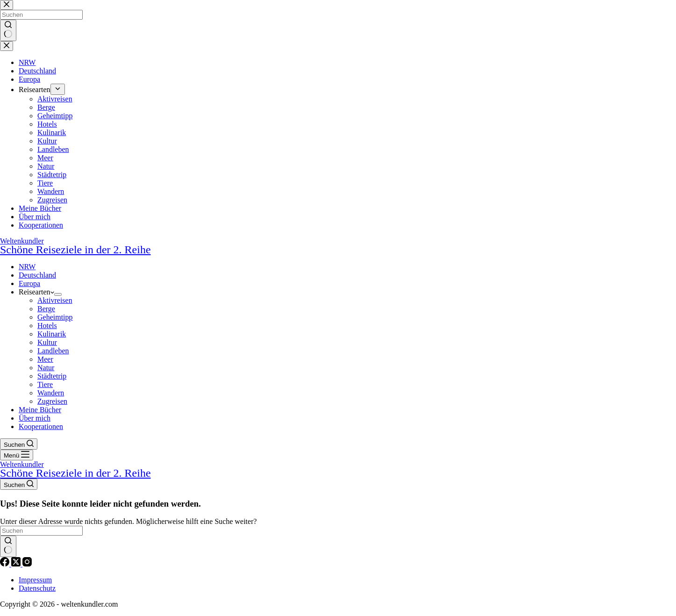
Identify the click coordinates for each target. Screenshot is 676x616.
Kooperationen (41, 426)
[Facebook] (6, 564)
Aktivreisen (55, 300)
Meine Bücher (40, 410)
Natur (46, 368)
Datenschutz (37, 588)
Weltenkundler (338, 246)
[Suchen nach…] (41, 531)
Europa (29, 283)
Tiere (45, 384)
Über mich (35, 418)
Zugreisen (52, 401)
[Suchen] (19, 444)
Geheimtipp (55, 317)
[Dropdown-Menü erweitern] (58, 294)
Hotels (47, 326)
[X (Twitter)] (17, 564)
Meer (45, 359)
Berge (46, 309)
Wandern (51, 393)
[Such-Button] (8, 546)
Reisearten (36, 292)
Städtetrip (52, 376)
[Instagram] (27, 564)
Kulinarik (52, 334)
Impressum (35, 580)
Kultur (47, 342)
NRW (27, 267)
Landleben (53, 351)
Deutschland (37, 275)
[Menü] (17, 455)
